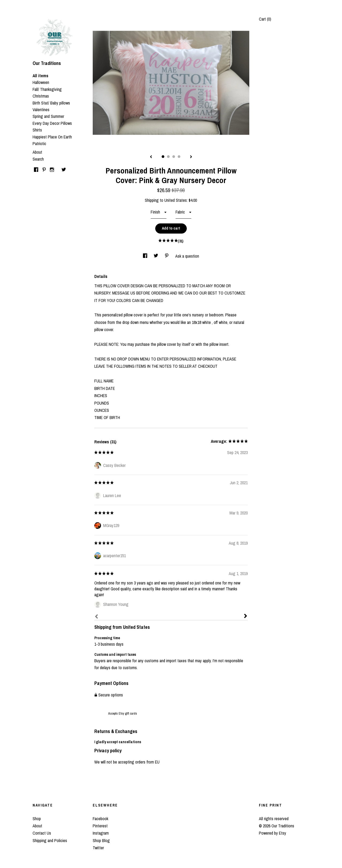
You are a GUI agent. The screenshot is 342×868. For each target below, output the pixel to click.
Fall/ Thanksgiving (47, 89)
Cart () (265, 19)
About (37, 152)
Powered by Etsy (273, 833)
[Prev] (96, 617)
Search (38, 159)
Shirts (37, 130)
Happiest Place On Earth (52, 137)
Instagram (101, 833)
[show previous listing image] (151, 157)
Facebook (100, 819)
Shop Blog (101, 840)
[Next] (246, 617)
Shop (37, 819)
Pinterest (100, 826)
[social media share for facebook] (146, 256)
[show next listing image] (191, 157)
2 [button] (168, 157)
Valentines (41, 110)
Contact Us (42, 833)
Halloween (41, 82)
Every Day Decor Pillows (52, 123)
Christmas (41, 96)
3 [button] (174, 157)
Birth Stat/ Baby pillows (51, 103)
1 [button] (163, 157)
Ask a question (187, 256)
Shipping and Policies (50, 840)
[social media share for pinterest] (167, 256)
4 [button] (179, 157)
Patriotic (39, 144)
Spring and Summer (48, 116)
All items (40, 76)
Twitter (98, 848)
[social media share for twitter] (156, 256)
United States (176, 200)
